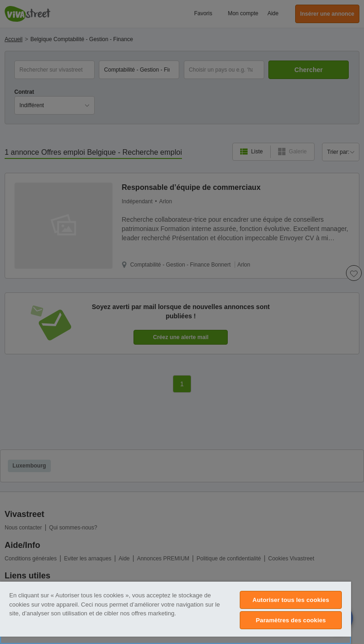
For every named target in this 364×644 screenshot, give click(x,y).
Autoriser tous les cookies (291, 600)
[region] (176, 613)
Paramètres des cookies (291, 620)
